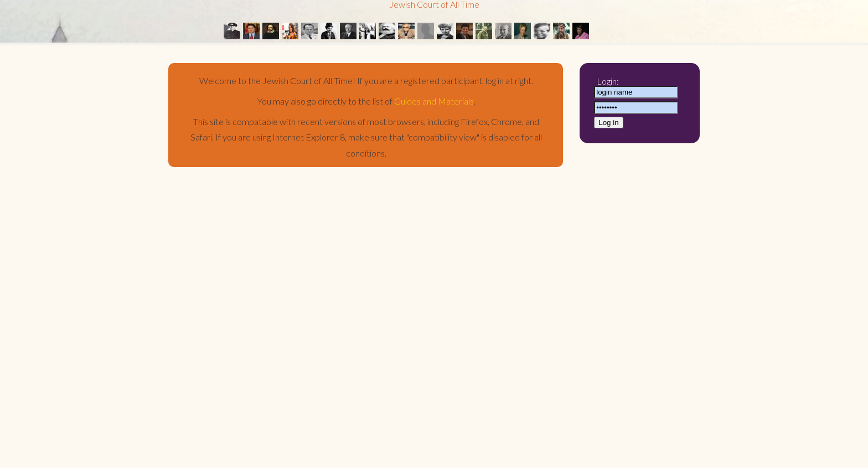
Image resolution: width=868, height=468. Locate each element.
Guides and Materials (434, 101)
